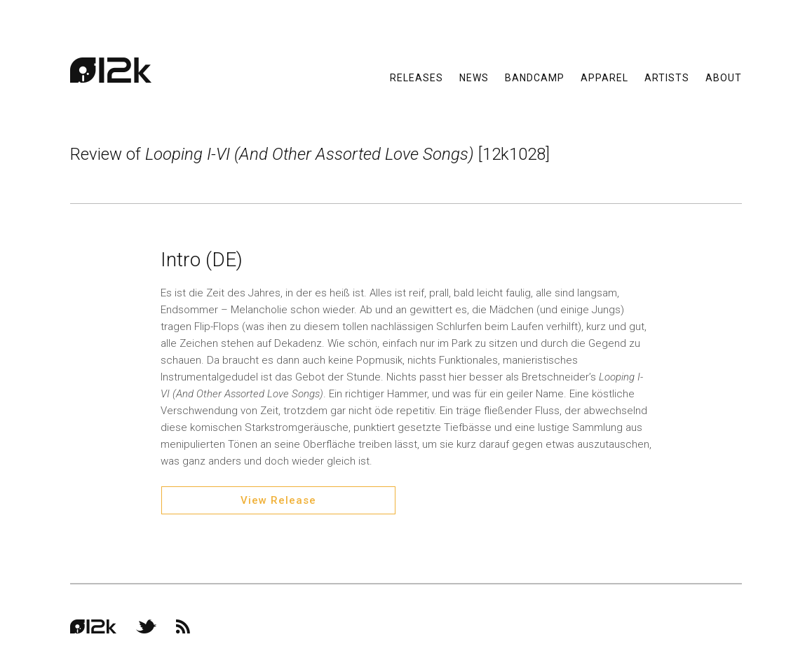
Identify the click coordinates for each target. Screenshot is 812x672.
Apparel (604, 77)
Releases (417, 77)
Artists (667, 77)
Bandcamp (535, 77)
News (474, 77)
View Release (278, 500)
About (724, 77)
